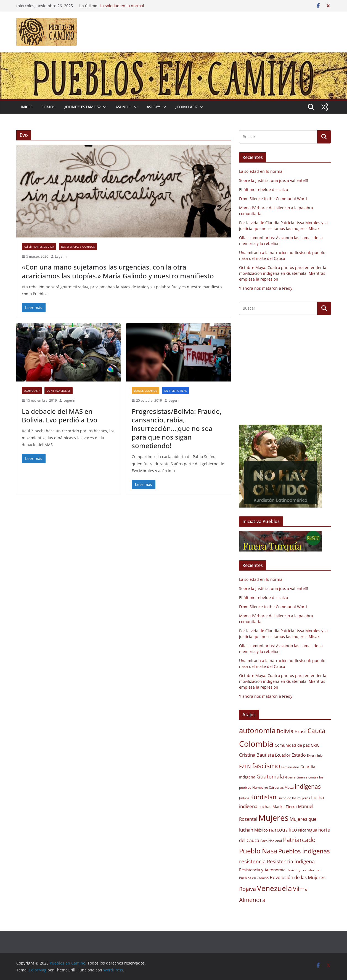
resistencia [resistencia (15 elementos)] (252, 861)
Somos (48, 107)
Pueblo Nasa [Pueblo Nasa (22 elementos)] (258, 851)
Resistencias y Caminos (78, 247)
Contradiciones (59, 391)
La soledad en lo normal (122, 6)
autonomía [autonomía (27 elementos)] (257, 730)
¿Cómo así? (32, 391)
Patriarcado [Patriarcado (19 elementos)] (299, 840)
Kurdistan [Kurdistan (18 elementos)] (263, 797)
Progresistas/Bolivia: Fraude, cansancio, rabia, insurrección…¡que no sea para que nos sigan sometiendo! (177, 428)
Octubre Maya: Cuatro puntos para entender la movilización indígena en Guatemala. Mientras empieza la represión (283, 273)
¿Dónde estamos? (82, 107)
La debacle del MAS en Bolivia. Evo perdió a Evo (60, 415)
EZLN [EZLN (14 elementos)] (245, 766)
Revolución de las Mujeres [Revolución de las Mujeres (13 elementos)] (298, 877)
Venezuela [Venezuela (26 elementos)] (274, 888)
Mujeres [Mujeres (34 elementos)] (273, 818)
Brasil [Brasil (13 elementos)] (300, 731)
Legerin (61, 256)
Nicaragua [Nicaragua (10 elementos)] (308, 830)
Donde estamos (145, 391)
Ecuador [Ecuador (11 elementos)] (283, 755)
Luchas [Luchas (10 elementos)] (265, 807)
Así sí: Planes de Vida (39, 247)
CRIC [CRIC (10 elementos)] (315, 745)
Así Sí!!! (153, 107)
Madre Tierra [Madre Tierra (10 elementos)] (285, 807)
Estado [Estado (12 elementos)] (299, 755)
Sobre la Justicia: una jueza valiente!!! (274, 180)
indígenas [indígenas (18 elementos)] (308, 786)
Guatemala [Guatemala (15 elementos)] (270, 776)
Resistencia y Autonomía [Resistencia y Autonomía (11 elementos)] (262, 870)
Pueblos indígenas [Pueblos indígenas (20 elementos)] (304, 851)
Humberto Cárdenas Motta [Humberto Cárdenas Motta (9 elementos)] (273, 787)
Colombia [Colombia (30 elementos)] (256, 744)
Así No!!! (124, 107)
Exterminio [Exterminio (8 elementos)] (315, 756)
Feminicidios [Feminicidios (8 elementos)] (290, 767)
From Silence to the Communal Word (273, 199)
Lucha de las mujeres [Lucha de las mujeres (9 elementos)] (294, 798)
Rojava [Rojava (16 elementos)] (247, 889)
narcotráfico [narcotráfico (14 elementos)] (283, 830)
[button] (104, 107)
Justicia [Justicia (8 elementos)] (244, 798)
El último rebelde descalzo (263, 190)
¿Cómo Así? (186, 107)
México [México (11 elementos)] (261, 830)
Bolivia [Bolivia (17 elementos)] (285, 731)
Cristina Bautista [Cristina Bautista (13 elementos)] (256, 755)
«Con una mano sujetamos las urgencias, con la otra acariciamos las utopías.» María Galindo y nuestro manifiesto (118, 271)
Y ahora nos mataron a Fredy (266, 288)
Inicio (27, 107)
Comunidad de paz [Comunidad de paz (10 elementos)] (292, 745)
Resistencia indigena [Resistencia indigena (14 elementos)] (291, 861)
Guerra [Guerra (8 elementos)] (290, 777)
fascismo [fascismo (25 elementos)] (266, 765)
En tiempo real (175, 391)
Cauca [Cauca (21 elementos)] (316, 731)
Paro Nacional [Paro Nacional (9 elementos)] (271, 841)
